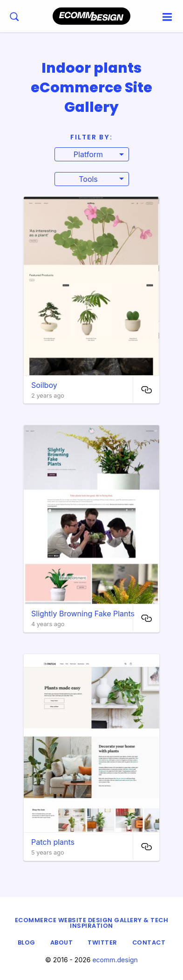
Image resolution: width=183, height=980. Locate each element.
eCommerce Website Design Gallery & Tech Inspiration (92, 923)
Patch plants (53, 842)
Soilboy (44, 385)
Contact (149, 942)
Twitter (102, 942)
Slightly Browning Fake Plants (83, 614)
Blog (27, 942)
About (62, 942)
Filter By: (91, 137)
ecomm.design (115, 960)
